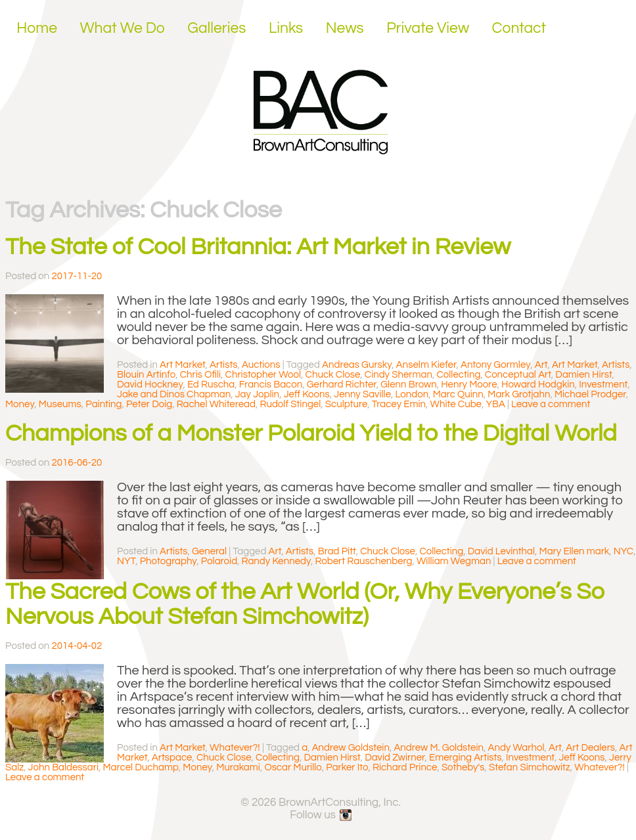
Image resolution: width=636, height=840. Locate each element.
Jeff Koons (307, 394)
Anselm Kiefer (426, 365)
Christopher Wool (263, 375)
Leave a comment (551, 404)
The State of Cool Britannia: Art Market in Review (258, 247)
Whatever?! (235, 748)
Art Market (183, 365)
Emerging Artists (466, 758)
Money (20, 404)
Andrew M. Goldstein (439, 748)
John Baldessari (63, 767)
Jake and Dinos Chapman (174, 394)
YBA (495, 404)
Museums (60, 404)
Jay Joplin (257, 394)
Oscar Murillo (293, 767)
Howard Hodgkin (538, 385)
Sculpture (347, 404)
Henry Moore (469, 385)
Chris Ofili (200, 375)
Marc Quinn (458, 394)
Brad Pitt (337, 551)
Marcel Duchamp (141, 767)
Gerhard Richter (342, 385)
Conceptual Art (518, 375)
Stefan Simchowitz (530, 767)
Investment (603, 385)
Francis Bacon (271, 385)
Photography (169, 561)
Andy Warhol (516, 748)
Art (541, 365)
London (412, 394)
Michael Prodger (590, 394)
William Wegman (454, 561)
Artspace (172, 758)
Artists (223, 365)
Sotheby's (463, 767)
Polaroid (219, 561)
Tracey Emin (399, 404)
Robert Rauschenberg (363, 561)
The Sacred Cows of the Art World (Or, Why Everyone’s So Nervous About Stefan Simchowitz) (305, 604)
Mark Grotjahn (519, 394)
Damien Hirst (583, 375)
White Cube (456, 404)
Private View (428, 28)
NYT (126, 561)
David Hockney (150, 385)
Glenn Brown (408, 385)
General (209, 551)
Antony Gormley (495, 365)
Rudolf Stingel (290, 404)
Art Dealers (590, 748)
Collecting (458, 375)
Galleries (216, 28)
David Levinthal (501, 551)
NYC (624, 551)
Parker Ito (347, 767)
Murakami (238, 767)
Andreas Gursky (357, 365)
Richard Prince (405, 767)
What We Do (123, 28)
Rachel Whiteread (216, 404)
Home (37, 28)
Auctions (261, 365)
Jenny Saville (362, 394)
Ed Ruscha (211, 385)
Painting (103, 404)
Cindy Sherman (398, 375)
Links (286, 28)
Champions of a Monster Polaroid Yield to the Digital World (311, 433)
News (345, 28)
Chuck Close (333, 375)
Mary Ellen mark (575, 551)
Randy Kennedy (276, 561)
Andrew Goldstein (351, 748)
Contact (519, 28)
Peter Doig (149, 404)
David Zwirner (395, 758)
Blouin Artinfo (146, 375)
